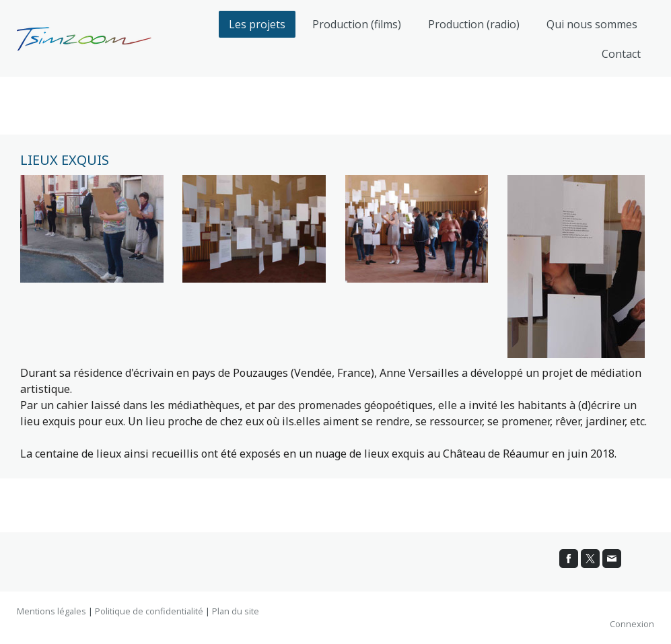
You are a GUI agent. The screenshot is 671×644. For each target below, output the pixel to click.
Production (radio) (474, 24)
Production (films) (357, 24)
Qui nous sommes (592, 24)
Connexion (632, 624)
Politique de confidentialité (149, 611)
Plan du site (236, 611)
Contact (621, 54)
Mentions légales (51, 611)
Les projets (257, 24)
